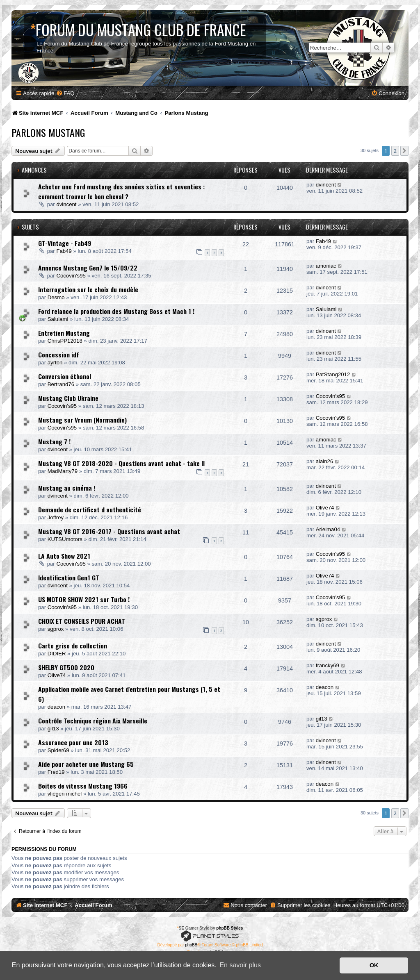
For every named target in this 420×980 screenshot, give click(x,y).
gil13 (53, 729)
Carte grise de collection (73, 646)
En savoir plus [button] (240, 965)
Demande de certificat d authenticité (90, 509)
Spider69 (58, 750)
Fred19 (56, 772)
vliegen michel (65, 794)
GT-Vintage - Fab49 (65, 243)
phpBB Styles (229, 928)
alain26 (325, 461)
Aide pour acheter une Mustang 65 (86, 764)
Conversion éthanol (65, 376)
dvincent (66, 204)
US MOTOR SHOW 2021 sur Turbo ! (84, 599)
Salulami (58, 319)
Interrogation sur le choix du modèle (88, 289)
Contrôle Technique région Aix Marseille (93, 721)
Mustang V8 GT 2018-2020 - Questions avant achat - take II (121, 463)
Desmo (56, 297)
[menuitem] (65, 93)
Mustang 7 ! (54, 441)
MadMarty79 (63, 471)
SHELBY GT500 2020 (66, 667)
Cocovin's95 (71, 276)
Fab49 (64, 251)
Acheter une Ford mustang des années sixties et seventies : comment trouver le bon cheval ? (121, 191)
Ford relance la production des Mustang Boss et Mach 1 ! (116, 311)
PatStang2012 (333, 374)
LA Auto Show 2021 (64, 556)
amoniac (326, 266)
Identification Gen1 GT (69, 578)
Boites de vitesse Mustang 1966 (83, 786)
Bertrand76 (61, 384)
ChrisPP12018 (65, 341)
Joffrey (56, 517)
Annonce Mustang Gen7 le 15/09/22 (88, 268)
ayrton (55, 363)
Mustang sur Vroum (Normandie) (82, 420)
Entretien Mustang (64, 333)
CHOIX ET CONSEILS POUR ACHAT (82, 621)
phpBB (191, 945)
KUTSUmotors (65, 539)
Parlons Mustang (48, 132)
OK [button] (374, 965)
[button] (404, 151)
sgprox (56, 629)
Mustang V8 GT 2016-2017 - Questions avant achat (109, 531)
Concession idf (59, 355)
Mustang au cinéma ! (67, 488)
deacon (56, 707)
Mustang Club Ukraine (68, 398)
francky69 (328, 665)
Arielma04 (328, 529)
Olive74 (325, 508)
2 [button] (395, 151)
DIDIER (57, 654)
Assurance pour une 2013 (73, 742)
